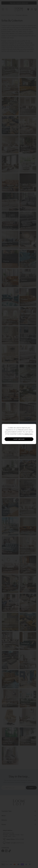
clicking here (28, 434)
